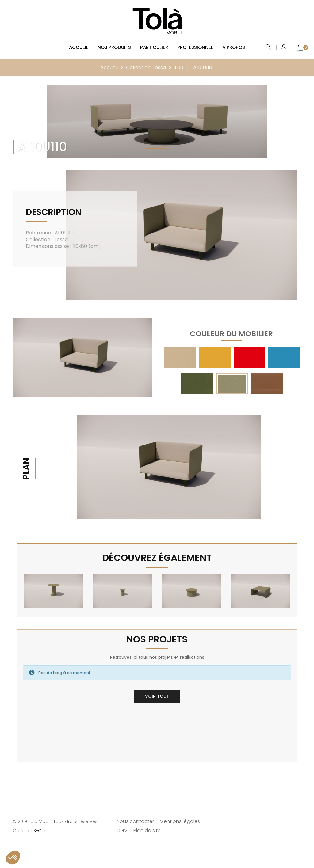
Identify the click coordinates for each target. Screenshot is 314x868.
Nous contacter (135, 820)
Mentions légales (180, 820)
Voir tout (157, 695)
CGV (122, 830)
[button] (13, 858)
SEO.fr (39, 830)
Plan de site (147, 830)
